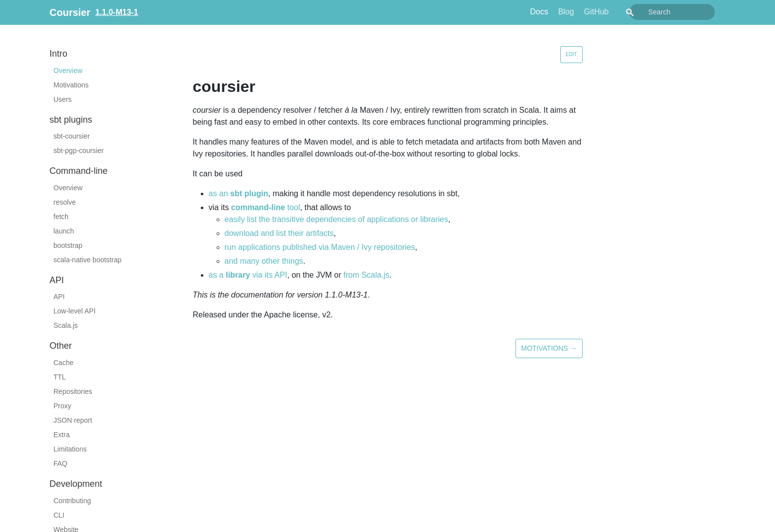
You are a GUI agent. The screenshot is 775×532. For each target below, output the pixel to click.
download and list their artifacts (279, 233)
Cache (64, 363)
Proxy (63, 406)
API (59, 297)
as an (239, 193)
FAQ (61, 463)
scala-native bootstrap (88, 260)
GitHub (619, 12)
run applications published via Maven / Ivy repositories (320, 247)
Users (63, 99)
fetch (61, 217)
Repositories (73, 391)
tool (266, 207)
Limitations (70, 449)
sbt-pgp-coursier (79, 151)
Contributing (73, 501)
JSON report (73, 420)
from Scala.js (366, 275)
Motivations (71, 85)
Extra (62, 435)
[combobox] (684, 12)
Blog (589, 12)
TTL (60, 377)
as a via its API (248, 275)
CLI (59, 515)
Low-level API (75, 311)
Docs (561, 12)
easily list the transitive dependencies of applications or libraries (337, 219)
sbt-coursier (72, 136)
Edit (571, 54)
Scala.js (66, 325)
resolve (65, 202)
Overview (68, 71)
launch (64, 231)
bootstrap (68, 245)
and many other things (264, 261)
